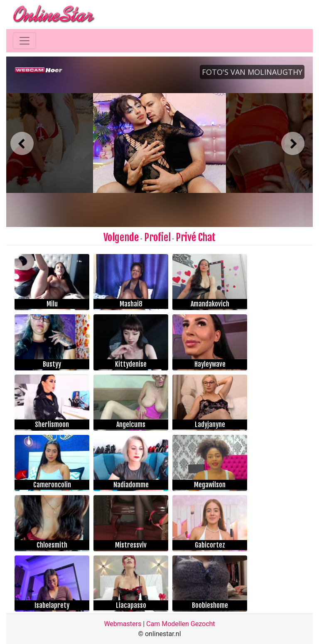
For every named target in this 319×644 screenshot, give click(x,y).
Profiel (157, 237)
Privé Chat (196, 237)
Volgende (121, 237)
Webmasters (123, 624)
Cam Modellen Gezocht (181, 624)
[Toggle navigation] (25, 41)
